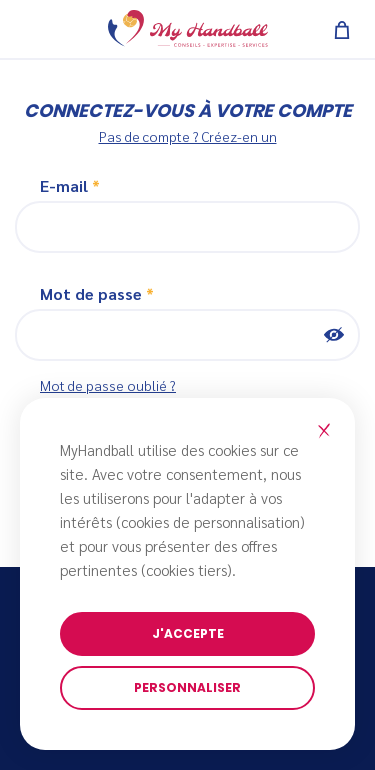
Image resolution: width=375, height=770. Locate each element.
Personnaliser (187, 687)
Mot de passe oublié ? (108, 385)
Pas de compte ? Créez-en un (188, 136)
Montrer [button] (334, 335)
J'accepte (188, 633)
